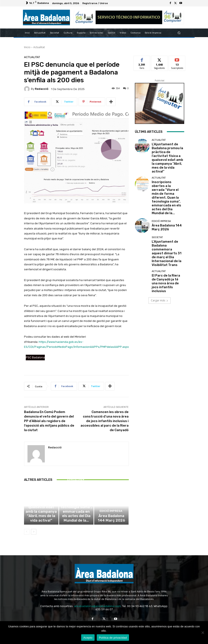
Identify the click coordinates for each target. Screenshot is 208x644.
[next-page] (34, 535)
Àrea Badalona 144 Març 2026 (111, 523)
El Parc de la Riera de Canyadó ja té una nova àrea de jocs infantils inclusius (166, 235)
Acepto (88, 638)
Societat (157, 206)
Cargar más (160, 249)
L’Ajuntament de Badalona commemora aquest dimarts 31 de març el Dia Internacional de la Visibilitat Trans (168, 215)
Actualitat (39, 47)
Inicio (27, 47)
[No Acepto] (203, 633)
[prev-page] (27, 535)
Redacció (42, 89)
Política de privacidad (113, 638)
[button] (179, 33)
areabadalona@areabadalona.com (97, 610)
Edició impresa (111, 518)
